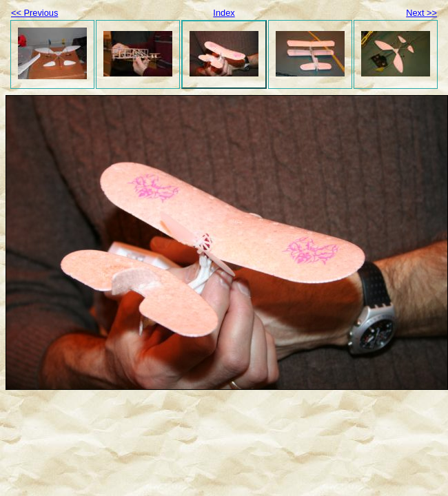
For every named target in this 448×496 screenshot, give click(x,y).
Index (224, 13)
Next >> (421, 13)
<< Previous (34, 13)
